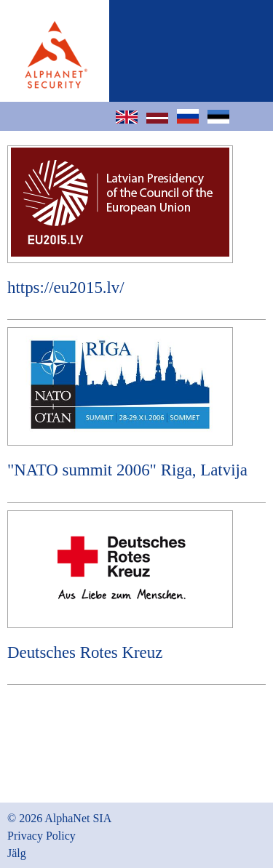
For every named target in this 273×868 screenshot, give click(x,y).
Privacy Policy (41, 836)
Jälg (17, 853)
